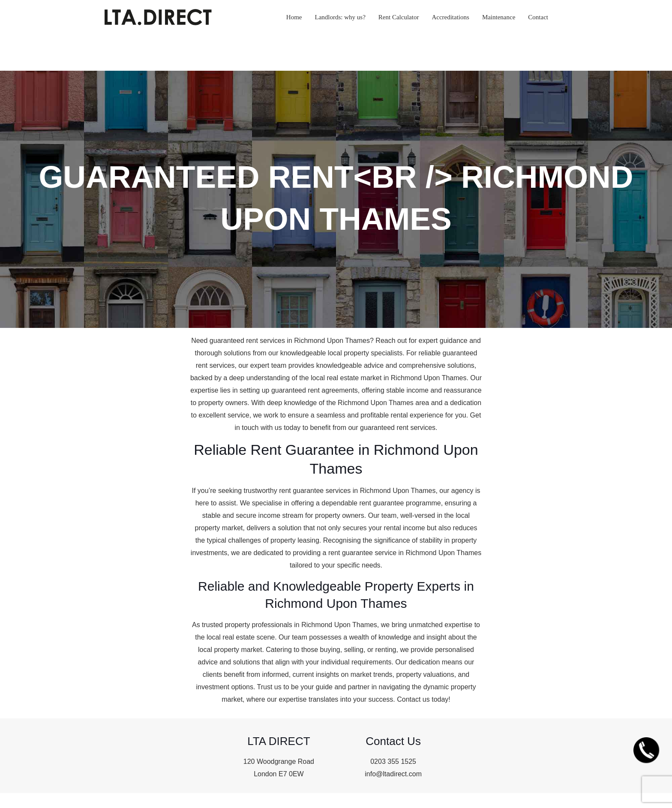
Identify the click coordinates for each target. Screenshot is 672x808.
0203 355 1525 (393, 761)
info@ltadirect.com (393, 774)
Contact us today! (424, 699)
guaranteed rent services (247, 341)
